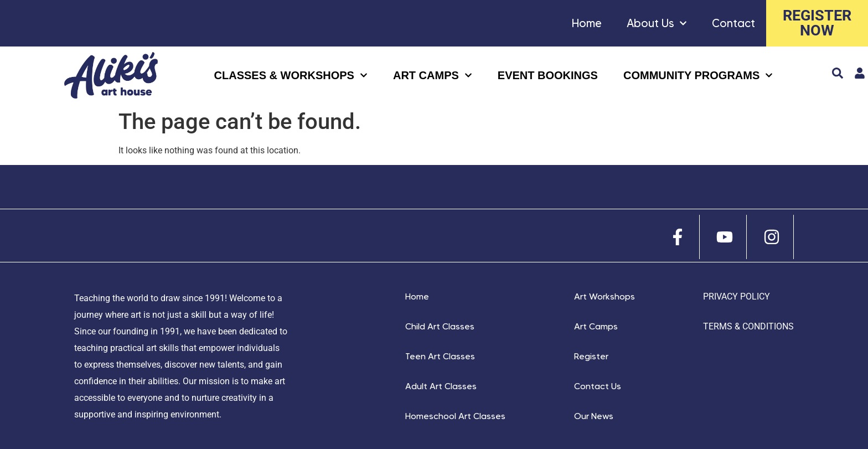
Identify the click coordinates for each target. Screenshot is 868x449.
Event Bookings (548, 75)
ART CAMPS (433, 75)
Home (587, 23)
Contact (733, 23)
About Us (657, 23)
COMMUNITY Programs (698, 75)
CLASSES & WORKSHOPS (291, 75)
